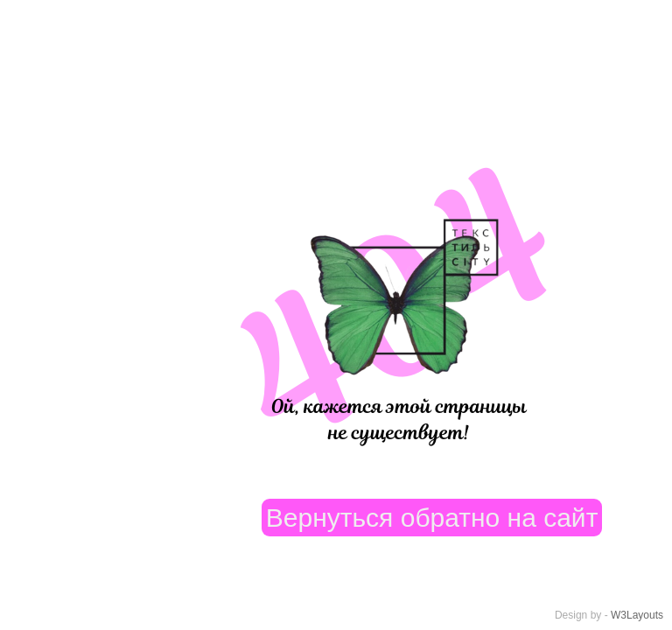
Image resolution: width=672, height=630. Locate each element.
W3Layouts (637, 615)
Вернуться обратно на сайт (432, 518)
